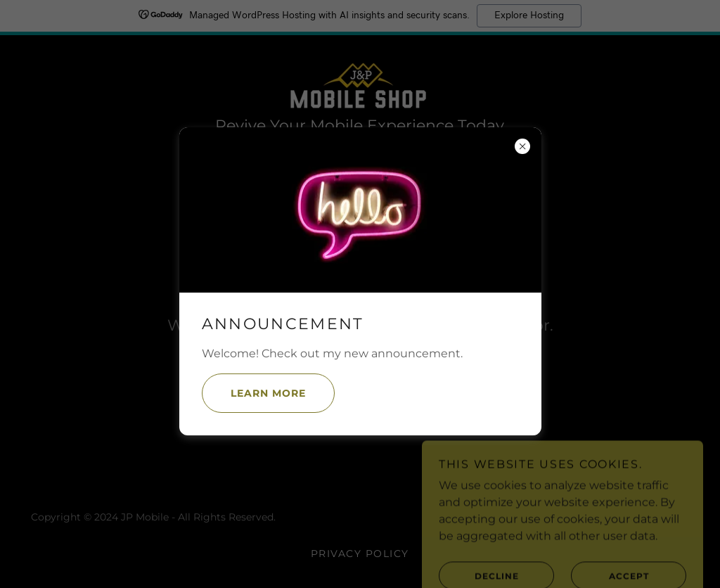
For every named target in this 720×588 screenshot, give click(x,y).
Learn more (254, 393)
